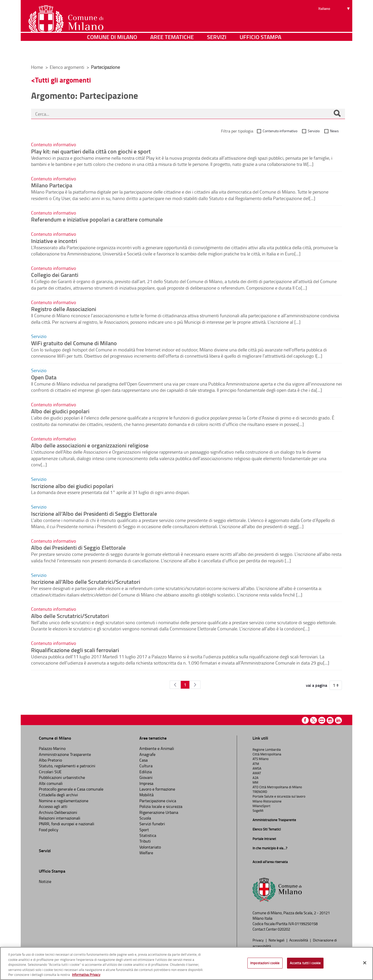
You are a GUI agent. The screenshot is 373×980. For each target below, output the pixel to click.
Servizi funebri (152, 824)
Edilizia (146, 772)
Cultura (146, 766)
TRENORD (260, 792)
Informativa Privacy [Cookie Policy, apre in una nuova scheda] (86, 975)
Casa (144, 760)
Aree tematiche (172, 53)
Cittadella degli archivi (58, 795)
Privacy (259, 940)
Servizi (217, 53)
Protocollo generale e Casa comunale (71, 789)
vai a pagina (317, 685)
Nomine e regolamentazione (64, 801)
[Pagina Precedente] (175, 685)
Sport (144, 830)
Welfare (146, 853)
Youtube (322, 720)
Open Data (44, 377)
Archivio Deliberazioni (58, 812)
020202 (284, 929)
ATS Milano (261, 759)
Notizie (45, 881)
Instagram (330, 720)
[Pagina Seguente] (195, 685)
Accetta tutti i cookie (305, 963)
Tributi (145, 841)
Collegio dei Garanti (55, 275)
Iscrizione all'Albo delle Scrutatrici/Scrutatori (86, 581)
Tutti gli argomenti (63, 80)
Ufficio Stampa (260, 53)
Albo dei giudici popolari (60, 411)
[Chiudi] (365, 963)
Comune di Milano (112, 53)
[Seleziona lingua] (335, 24)
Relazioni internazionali (60, 818)
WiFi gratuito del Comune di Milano (74, 343)
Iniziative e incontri (54, 241)
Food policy (49, 830)
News (334, 131)
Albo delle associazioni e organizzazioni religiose (90, 445)
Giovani (146, 777)
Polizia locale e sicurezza (161, 806)
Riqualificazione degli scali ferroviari (75, 650)
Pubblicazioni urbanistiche (62, 777)
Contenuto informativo (280, 131)
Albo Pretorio (50, 760)
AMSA (257, 768)
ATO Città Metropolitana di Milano (277, 787)
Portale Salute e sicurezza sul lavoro (279, 796)
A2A (256, 778)
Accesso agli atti (53, 806)
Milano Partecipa (52, 185)
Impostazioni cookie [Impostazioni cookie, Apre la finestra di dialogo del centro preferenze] (265, 963)
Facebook (305, 720)
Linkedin (338, 720)
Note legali (277, 940)
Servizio (314, 131)
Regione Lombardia (267, 749)
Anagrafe (147, 754)
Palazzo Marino (52, 748)
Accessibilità (299, 940)
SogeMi (258, 810)
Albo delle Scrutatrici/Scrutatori (70, 616)
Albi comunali (51, 783)
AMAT (257, 773)
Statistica (148, 835)
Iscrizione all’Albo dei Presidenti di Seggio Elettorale (94, 513)
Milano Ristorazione (267, 801)
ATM (256, 764)
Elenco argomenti (67, 67)
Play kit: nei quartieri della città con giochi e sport (91, 151)
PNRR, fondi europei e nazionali (67, 824)
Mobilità (146, 795)
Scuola (145, 818)
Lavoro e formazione (157, 789)
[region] (187, 963)
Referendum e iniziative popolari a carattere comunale (97, 219)
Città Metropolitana (267, 754)
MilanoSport (261, 806)
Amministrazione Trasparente (65, 754)
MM (255, 782)
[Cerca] (337, 114)
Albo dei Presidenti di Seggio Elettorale (78, 547)
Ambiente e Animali (157, 748)
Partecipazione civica (158, 801)
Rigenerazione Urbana (159, 812)
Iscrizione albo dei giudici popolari (72, 486)
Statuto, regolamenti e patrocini (67, 766)
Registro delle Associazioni (64, 309)
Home (37, 67)
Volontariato (150, 847)
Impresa (146, 783)
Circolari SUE (50, 772)
